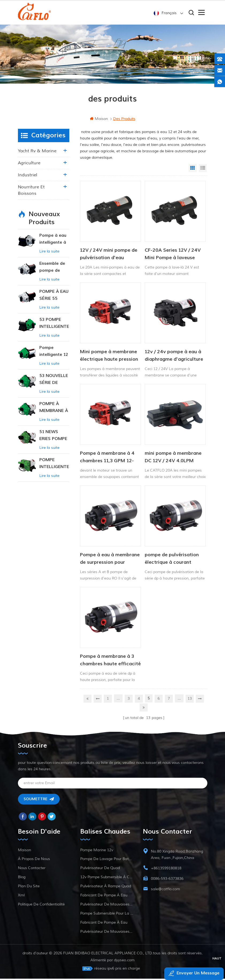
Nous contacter (32, 869)
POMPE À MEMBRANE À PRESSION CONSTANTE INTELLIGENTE (54, 411)
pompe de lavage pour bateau (107, 860)
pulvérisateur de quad (100, 869)
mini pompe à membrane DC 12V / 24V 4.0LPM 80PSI (173, 461)
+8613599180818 (166, 870)
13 (190, 701)
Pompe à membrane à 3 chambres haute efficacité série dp (110, 664)
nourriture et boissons (31, 193)
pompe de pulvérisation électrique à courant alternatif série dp (172, 562)
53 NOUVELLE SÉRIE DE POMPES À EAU (54, 383)
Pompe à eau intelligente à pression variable (53, 242)
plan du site (29, 887)
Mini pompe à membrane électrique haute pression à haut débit (109, 359)
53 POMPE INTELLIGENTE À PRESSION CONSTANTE (54, 327)
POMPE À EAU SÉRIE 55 (54, 298)
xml (21, 897)
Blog (22, 878)
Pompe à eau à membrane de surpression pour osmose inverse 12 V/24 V (110, 562)
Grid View (193, 171)
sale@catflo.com (165, 890)
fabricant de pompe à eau (104, 897)
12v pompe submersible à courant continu (107, 878)
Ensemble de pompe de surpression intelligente (52, 271)
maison (99, 122)
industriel (28, 178)
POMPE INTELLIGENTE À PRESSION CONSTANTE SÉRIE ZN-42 (54, 467)
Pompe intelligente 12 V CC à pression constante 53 (54, 355)
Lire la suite (49, 254)
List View (203, 171)
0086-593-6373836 (167, 880)
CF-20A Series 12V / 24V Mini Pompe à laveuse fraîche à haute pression (173, 258)
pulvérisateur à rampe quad (106, 887)
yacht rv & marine (37, 154)
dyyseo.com (124, 961)
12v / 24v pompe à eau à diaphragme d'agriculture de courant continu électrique (174, 359)
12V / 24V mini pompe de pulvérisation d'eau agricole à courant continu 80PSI (110, 258)
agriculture (29, 166)
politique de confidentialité (41, 906)
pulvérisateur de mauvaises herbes (107, 906)
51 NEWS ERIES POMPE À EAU (53, 439)
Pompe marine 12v (97, 851)
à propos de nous (34, 860)
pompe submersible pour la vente (107, 915)
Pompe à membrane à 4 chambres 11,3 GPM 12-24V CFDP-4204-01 (107, 461)
